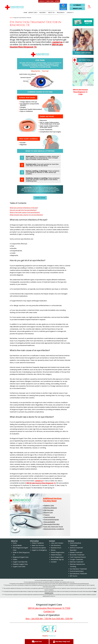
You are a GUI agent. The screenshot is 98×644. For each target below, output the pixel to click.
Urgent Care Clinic (19, 567)
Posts (15, 543)
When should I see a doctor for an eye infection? (26, 215)
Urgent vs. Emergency (39, 550)
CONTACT (70, 13)
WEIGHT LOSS (77, 9)
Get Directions (56, 545)
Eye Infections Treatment (78, 574)
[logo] (14, 7)
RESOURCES (60, 13)
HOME (25, 13)
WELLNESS (42, 13)
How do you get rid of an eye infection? (23, 210)
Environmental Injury (77, 571)
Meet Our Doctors (38, 545)
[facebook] (53, 629)
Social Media (17, 545)
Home (11, 18)
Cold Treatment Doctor (78, 557)
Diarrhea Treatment (77, 562)
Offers (15, 559)
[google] (45, 629)
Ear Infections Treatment (78, 569)
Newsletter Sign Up (57, 559)
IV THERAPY (77, 5)
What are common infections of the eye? (24, 208)
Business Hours (56, 548)
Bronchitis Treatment (77, 555)
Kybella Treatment (76, 552)
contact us (57, 42)
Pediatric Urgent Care (20, 564)
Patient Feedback (38, 543)
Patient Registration (58, 552)
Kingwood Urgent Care (21, 557)
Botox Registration (57, 557)
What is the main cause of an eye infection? (25, 212)
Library (53, 550)
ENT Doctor (74, 576)
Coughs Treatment (76, 559)
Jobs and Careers (57, 543)
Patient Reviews (56, 555)
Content (54, 562)
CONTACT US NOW (40, 198)
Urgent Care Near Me (20, 562)
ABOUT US (51, 13)
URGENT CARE (32, 13)
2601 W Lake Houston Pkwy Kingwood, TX (36, 46)
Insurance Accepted (39, 548)
